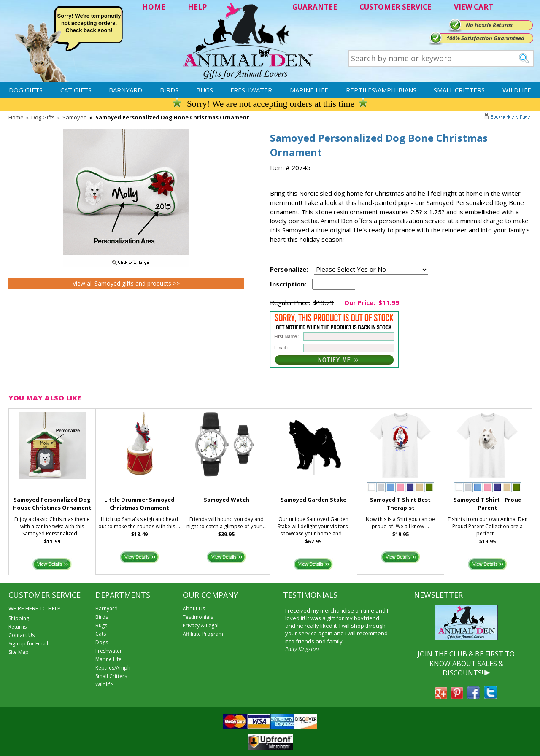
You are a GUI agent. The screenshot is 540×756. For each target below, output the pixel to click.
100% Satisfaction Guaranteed (485, 38)
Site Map (19, 652)
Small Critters (459, 90)
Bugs (205, 90)
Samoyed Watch (227, 499)
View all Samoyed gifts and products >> (126, 283)
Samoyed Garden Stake (313, 499)
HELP (197, 7)
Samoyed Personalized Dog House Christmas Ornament (52, 504)
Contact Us (22, 635)
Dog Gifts (26, 90)
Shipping (19, 618)
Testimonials (198, 617)
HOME (154, 7)
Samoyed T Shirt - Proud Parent (488, 504)
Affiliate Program (203, 634)
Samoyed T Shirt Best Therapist (400, 504)
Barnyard (126, 90)
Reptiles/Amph (113, 668)
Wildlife (517, 90)
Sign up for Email (28, 644)
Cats (101, 634)
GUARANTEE (315, 7)
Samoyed (75, 117)
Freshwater (251, 90)
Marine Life (309, 90)
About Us (194, 609)
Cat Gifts (76, 90)
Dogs (102, 642)
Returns (18, 627)
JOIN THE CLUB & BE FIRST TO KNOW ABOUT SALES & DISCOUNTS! (466, 663)
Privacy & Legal (201, 625)
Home (16, 117)
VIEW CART (474, 7)
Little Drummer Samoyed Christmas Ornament (139, 504)
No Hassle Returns (489, 25)
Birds (169, 90)
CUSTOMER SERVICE (396, 7)
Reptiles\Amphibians (381, 90)
